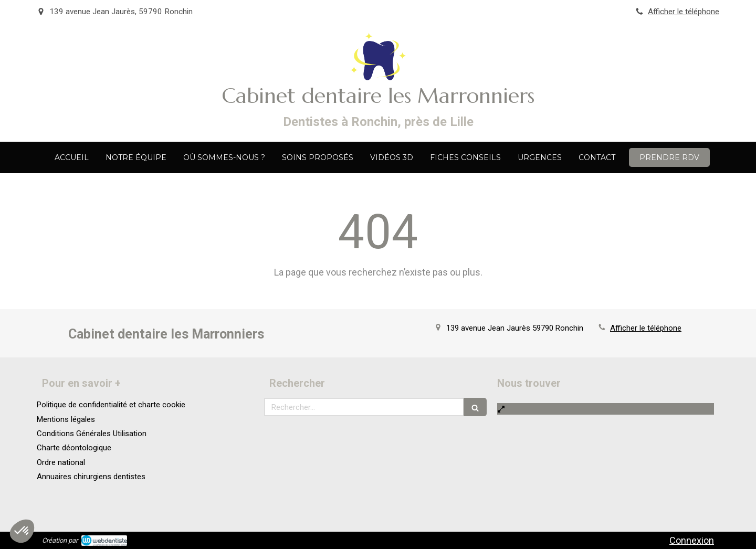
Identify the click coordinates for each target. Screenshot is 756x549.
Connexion (692, 540)
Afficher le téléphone (684, 12)
